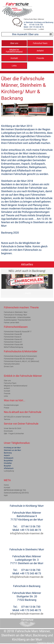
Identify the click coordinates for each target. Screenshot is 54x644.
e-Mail (42, 29)
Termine (7, 419)
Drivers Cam (9, 367)
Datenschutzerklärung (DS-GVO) (16, 493)
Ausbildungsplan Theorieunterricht (17, 320)
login (6, 495)
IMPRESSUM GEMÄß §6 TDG (15, 490)
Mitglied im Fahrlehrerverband (16, 386)
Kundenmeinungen (11, 405)
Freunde (7, 394)
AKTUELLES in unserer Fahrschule (17, 417)
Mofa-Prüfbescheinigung (13, 347)
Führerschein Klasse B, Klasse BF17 (18, 332)
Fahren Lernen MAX (12, 323)
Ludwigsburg (9, 471)
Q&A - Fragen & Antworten (14, 434)
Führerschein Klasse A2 (13, 339)
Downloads (8, 431)
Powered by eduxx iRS (46, 643)
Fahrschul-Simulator (12, 364)
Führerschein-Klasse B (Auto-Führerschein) (20, 356)
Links (6, 396)
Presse (6, 408)
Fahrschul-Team (10, 383)
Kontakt (7, 391)
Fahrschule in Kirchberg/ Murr (15, 315)
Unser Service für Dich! (13, 428)
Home (6, 485)
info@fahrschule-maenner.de (27, 533)
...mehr (27, 293)
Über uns (7, 381)
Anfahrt (7, 388)
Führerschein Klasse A (13, 337)
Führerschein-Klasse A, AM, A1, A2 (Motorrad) (21, 361)
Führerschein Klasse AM (13, 345)
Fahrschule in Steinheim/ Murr (16, 312)
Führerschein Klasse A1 (13, 342)
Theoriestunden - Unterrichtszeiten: (17, 317)
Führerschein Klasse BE (13, 334)
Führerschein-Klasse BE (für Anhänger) (19, 359)
